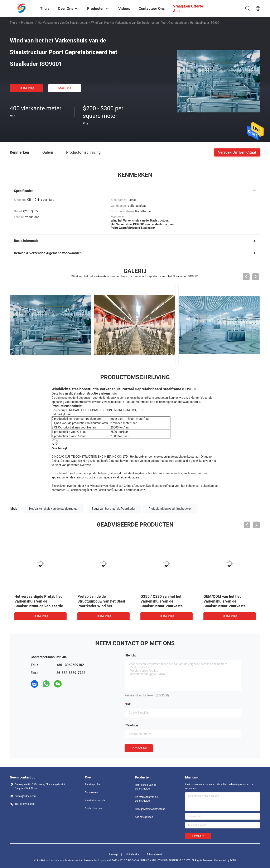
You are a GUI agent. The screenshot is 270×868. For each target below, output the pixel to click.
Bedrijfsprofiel (93, 785)
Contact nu (139, 748)
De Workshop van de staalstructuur (146, 799)
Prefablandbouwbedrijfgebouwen (170, 509)
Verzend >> (198, 836)
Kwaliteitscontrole (95, 800)
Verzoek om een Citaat (237, 152)
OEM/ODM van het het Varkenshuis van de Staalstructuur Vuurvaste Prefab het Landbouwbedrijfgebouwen (226, 606)
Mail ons (65, 88)
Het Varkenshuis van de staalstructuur (63, 23)
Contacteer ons (93, 808)
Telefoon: (132, 725)
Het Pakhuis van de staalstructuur (146, 787)
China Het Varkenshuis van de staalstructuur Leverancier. (66, 861)
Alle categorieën (144, 817)
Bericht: (131, 655)
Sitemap (113, 854)
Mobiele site (132, 854)
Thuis (13, 23)
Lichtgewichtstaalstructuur (150, 809)
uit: (129, 704)
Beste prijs (26, 88)
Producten (28, 23)
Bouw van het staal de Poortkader (114, 509)
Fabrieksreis (92, 792)
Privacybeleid (154, 854)
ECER (233, 861)
